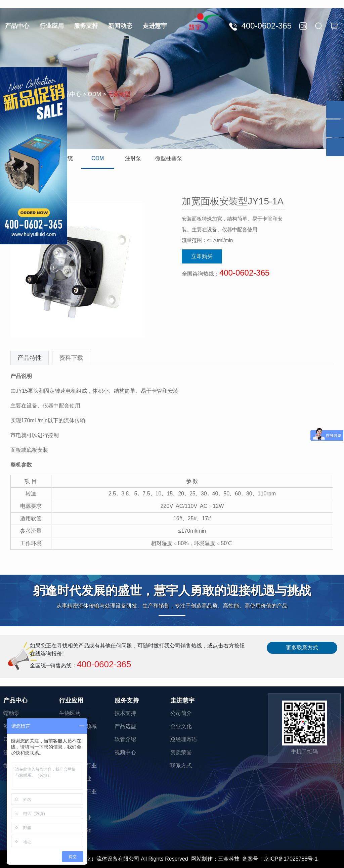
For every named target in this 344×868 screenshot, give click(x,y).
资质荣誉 (181, 752)
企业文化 (181, 726)
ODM (98, 158)
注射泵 (133, 158)
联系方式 (181, 765)
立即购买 (202, 256)
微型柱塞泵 (169, 158)
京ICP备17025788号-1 (291, 859)
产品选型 (125, 726)
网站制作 (202, 859)
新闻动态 (120, 26)
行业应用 (52, 26)
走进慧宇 (155, 26)
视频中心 (125, 752)
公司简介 (181, 713)
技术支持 (125, 713)
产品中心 (17, 26)
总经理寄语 (184, 739)
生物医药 (70, 713)
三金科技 (229, 859)
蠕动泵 (11, 713)
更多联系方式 (302, 648)
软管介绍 (125, 739)
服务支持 (86, 26)
